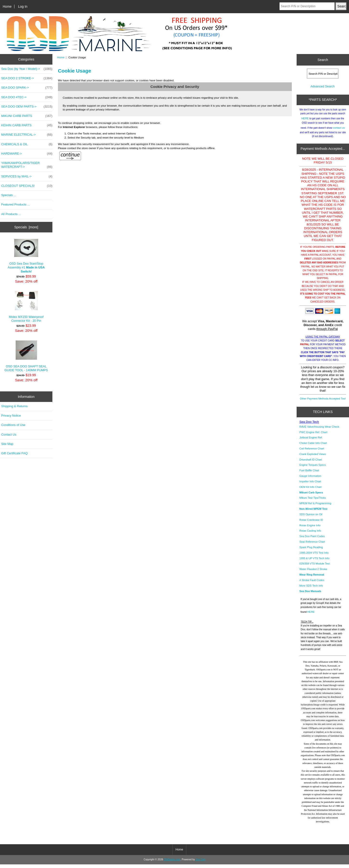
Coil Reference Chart (312, 452)
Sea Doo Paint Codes (312, 540)
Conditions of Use (13, 425)
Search (323, 60)
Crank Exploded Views (313, 458)
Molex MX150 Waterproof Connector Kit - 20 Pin (26, 307)
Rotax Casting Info (310, 534)
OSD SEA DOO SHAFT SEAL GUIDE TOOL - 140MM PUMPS (26, 356)
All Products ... (11, 214)
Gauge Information (310, 480)
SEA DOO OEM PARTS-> (27, 107)
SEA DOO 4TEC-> (27, 97)
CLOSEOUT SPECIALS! (27, 186)
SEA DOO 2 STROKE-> (27, 78)
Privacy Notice (11, 416)
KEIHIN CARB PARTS (27, 125)
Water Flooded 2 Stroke (313, 573)
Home (7, 6)
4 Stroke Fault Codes (312, 584)
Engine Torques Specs (313, 468)
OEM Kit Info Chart (311, 491)
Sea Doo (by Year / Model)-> (27, 69)
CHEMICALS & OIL (27, 144)
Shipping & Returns (14, 406)
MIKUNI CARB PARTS (27, 116)
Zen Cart (201, 863)
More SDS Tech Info (311, 589)
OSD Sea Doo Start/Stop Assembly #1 (26, 256)
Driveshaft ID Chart (311, 463)
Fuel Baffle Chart (309, 474)
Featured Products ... (16, 204)
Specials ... (9, 195)
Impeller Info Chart (310, 485)
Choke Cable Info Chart (313, 447)
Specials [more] (26, 227)
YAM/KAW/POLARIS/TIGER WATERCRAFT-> (27, 165)
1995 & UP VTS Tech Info (315, 562)
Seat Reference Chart (312, 545)
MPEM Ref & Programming (315, 507)
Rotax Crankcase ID (311, 523)
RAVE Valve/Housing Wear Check (319, 430)
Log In (23, 6)
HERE (305, 122)
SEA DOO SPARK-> (27, 88)
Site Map (7, 444)
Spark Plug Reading (311, 551)
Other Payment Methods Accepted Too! (323, 402)
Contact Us (9, 434)
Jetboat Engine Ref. (311, 441)
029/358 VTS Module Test (315, 567)
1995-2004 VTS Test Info (314, 556)
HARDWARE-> (27, 154)
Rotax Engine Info (310, 529)
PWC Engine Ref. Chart (313, 436)
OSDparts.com (172, 863)
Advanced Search (323, 90)
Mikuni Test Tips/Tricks (313, 501)
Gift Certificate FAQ (14, 453)
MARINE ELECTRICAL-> (27, 135)
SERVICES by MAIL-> (27, 176)
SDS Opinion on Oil (311, 518)
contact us (339, 131)
